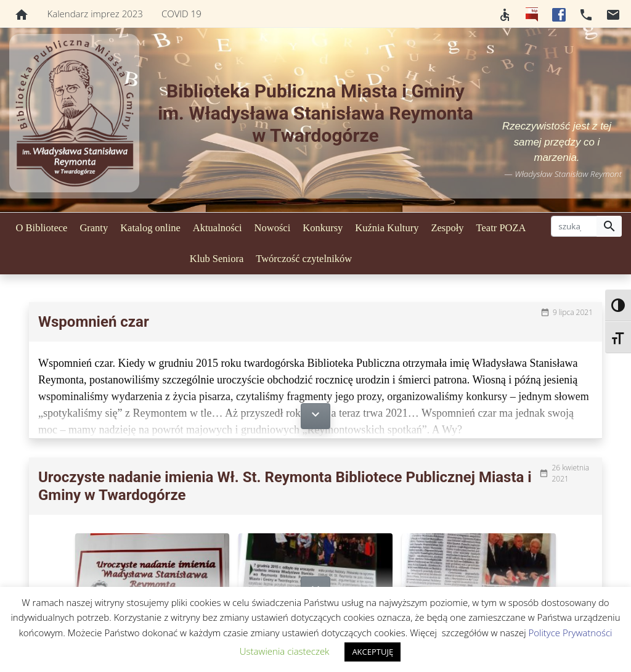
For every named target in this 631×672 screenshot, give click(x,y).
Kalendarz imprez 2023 (95, 14)
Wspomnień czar (94, 322)
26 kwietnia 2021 (570, 473)
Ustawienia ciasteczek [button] (285, 651)
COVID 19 (181, 14)
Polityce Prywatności (570, 633)
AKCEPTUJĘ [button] (372, 652)
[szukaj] (574, 226)
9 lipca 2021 (573, 312)
